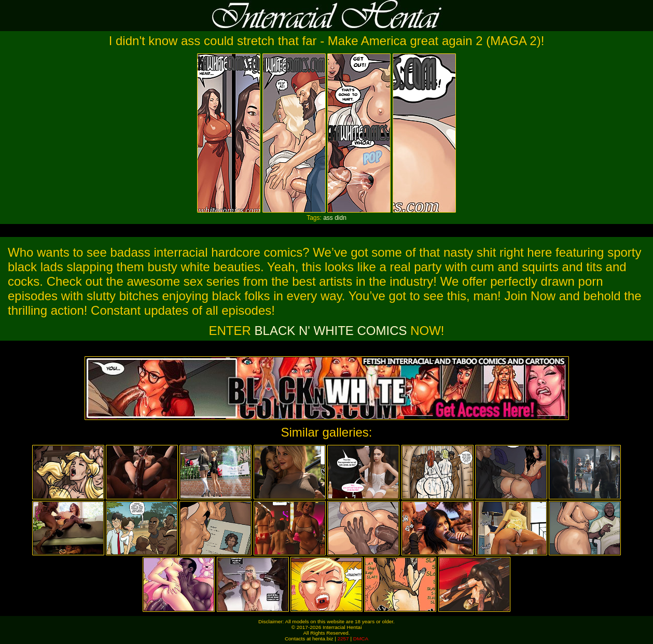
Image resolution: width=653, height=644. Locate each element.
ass (328, 218)
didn (341, 218)
